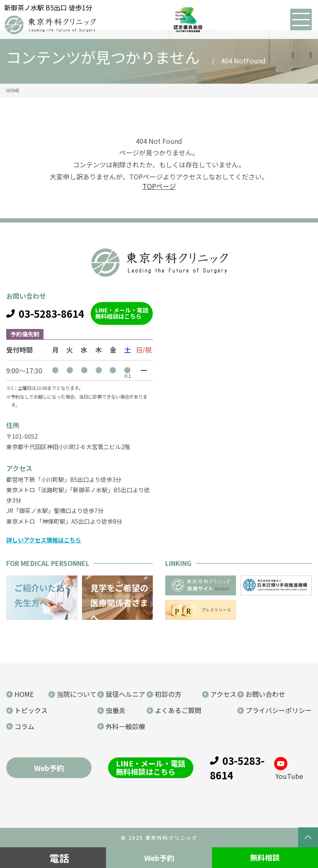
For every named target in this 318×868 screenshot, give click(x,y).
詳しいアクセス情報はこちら (44, 540)
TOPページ (159, 186)
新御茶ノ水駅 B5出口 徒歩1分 (48, 7)
